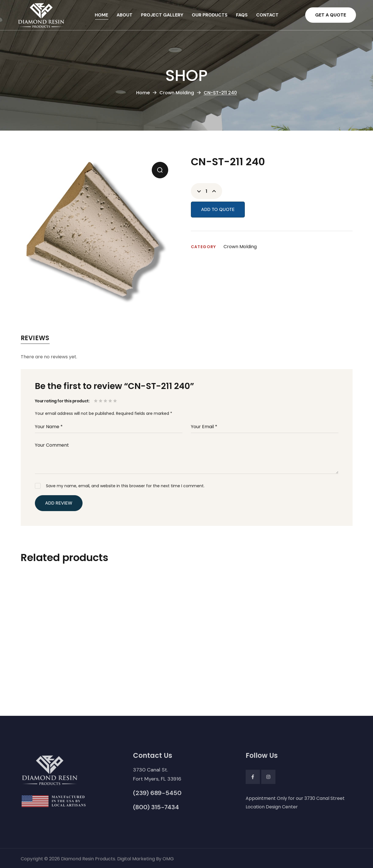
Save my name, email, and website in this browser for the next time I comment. (125, 486)
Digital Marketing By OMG (146, 859)
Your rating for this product (62, 401)
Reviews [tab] (35, 338)
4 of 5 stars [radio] (111, 401)
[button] (331, 15)
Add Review (59, 503)
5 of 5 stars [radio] (116, 401)
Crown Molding (177, 93)
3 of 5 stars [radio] (106, 401)
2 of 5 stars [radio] (101, 401)
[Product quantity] (206, 191)
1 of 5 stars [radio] (96, 401)
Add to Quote (218, 209)
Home (143, 93)
